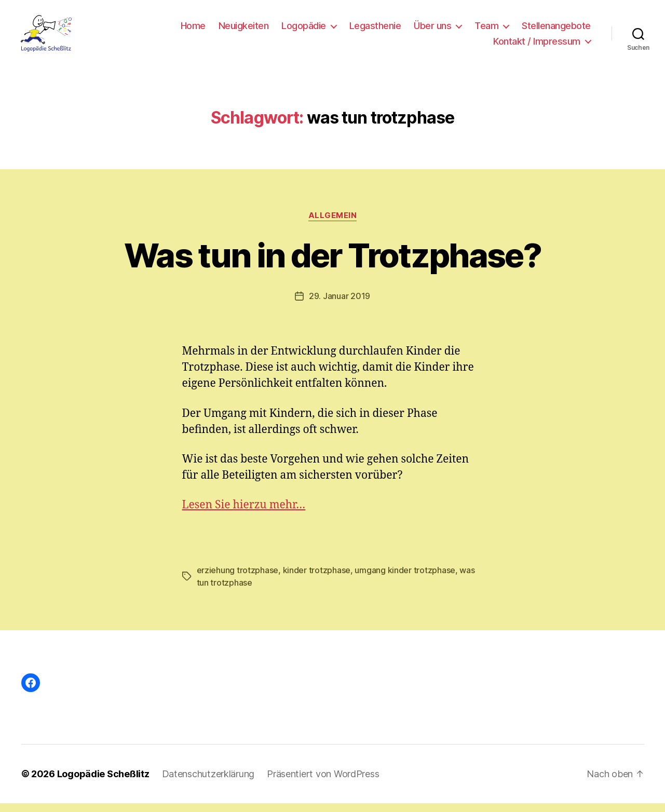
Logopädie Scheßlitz (103, 783)
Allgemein (333, 224)
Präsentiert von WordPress (323, 783)
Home (193, 30)
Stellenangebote (556, 30)
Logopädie (304, 30)
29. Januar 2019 (340, 305)
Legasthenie (375, 30)
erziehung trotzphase (238, 579)
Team (486, 30)
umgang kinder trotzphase (405, 579)
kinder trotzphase (317, 579)
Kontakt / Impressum (537, 45)
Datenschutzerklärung (208, 783)
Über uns (432, 30)
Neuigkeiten (244, 30)
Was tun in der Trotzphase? (332, 263)
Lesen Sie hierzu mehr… (244, 514)
